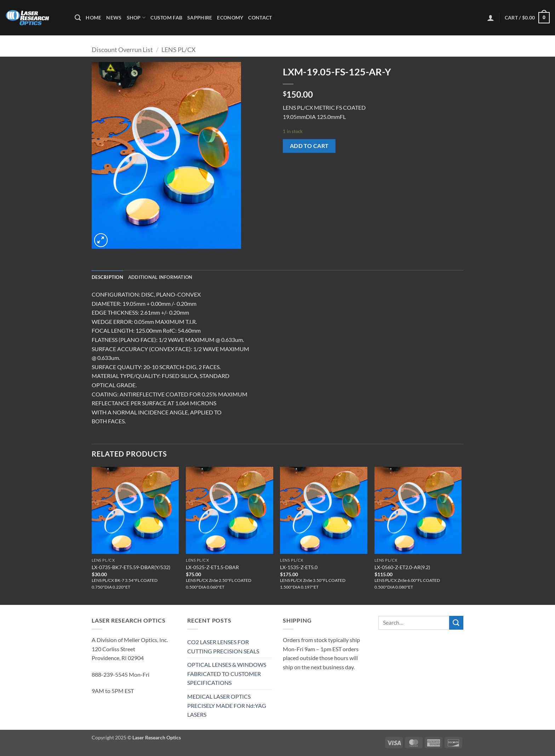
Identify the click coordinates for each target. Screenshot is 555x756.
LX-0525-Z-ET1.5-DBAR (212, 567)
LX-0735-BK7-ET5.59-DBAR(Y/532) (131, 567)
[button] (491, 18)
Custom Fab (166, 18)
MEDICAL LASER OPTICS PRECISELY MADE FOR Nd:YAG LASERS (227, 705)
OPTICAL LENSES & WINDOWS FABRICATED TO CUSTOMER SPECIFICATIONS (227, 674)
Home (93, 18)
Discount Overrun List (122, 50)
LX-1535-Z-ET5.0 (299, 567)
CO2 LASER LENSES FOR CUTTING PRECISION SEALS (223, 646)
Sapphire (200, 18)
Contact (260, 18)
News (114, 18)
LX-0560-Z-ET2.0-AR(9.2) (402, 567)
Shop (136, 18)
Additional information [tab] (160, 277)
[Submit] (456, 623)
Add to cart (309, 146)
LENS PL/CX (179, 50)
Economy (230, 18)
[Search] (78, 18)
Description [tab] (107, 277)
